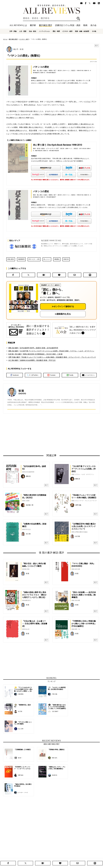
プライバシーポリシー (73, 857)
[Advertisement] (32, 434)
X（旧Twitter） (33, 375)
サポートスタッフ (60, 857)
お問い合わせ (85, 857)
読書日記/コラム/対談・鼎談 (68, 25)
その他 (94, 31)
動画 (85, 25)
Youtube (51, 375)
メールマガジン (88, 375)
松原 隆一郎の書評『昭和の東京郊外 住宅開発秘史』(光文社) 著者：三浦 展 (35, 354)
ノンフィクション (44, 31)
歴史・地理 (56, 31)
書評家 (33, 25)
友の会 (93, 25)
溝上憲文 (11, 259)
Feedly (70, 375)
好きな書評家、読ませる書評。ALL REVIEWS (51, 9)
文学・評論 (13, 31)
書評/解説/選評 (46, 25)
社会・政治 (32, 31)
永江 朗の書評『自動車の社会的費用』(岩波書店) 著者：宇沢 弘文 (32, 360)
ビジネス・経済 (67, 31)
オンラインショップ (48, 857)
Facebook (15, 375)
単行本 (67, 259)
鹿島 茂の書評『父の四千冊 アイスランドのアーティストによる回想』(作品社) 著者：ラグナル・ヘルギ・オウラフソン (51, 351)
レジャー (47, 259)
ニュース (38, 857)
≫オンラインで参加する (63, 306)
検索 (78, 19)
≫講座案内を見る (63, 314)
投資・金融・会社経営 (82, 31)
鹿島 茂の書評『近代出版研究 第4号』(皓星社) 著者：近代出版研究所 (33, 348)
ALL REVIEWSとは (18, 25)
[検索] (51, 18)
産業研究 (22, 259)
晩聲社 (57, 259)
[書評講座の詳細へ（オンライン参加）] (23, 298)
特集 (68, 854)
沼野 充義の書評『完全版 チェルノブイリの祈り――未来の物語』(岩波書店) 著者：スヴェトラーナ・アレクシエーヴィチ (52, 357)
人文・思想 (23, 31)
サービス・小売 (35, 259)
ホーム (5, 39)
